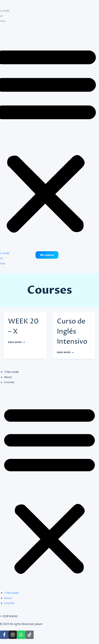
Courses (9, 382)
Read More (16, 342)
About (8, 377)
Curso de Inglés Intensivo (72, 332)
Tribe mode (11, 372)
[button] (49, 489)
